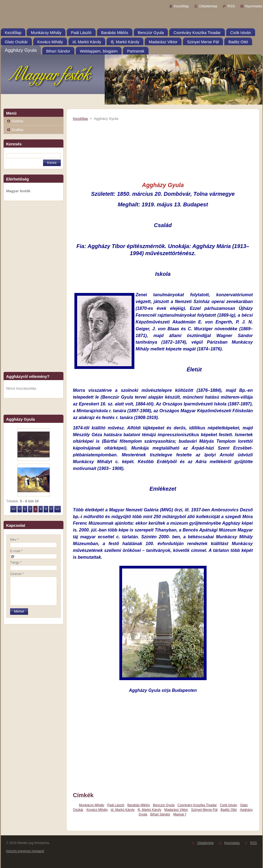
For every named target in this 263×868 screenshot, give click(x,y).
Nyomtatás (254, 6)
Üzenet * (17, 574)
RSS (231, 6)
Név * (14, 540)
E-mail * (16, 551)
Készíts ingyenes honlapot (25, 851)
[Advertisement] (34, 288)
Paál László (116, 805)
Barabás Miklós (139, 805)
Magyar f (180, 814)
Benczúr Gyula (164, 805)
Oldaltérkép (208, 6)
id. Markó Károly (123, 810)
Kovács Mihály (97, 810)
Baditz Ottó (229, 810)
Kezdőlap (181, 6)
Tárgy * (16, 562)
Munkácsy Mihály (92, 805)
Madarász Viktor (176, 810)
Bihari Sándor (160, 814)
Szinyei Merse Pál (204, 810)
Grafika (18, 130)
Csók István (229, 805)
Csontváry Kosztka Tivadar (197, 805)
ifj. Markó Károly (149, 810)
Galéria (18, 121)
